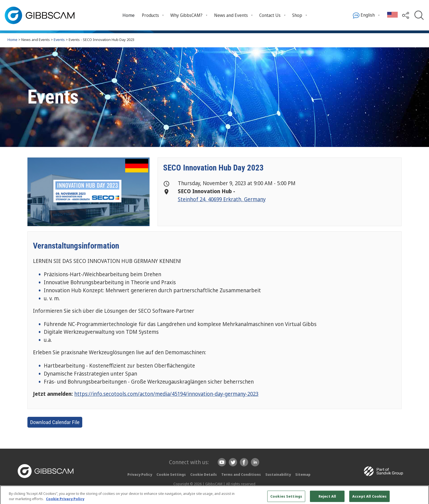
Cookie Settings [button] (171, 474)
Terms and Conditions (241, 474)
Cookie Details (204, 474)
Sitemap (303, 474)
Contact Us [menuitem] (270, 15)
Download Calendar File (55, 422)
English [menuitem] (364, 15)
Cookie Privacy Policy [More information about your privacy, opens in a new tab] (65, 501)
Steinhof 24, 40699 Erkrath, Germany (222, 199)
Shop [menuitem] (297, 15)
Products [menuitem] (150, 15)
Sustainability (278, 474)
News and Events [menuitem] (231, 15)
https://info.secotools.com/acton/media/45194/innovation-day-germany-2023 (166, 394)
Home (129, 15)
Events (59, 40)
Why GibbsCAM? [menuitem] (186, 15)
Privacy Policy (140, 474)
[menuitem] (129, 15)
